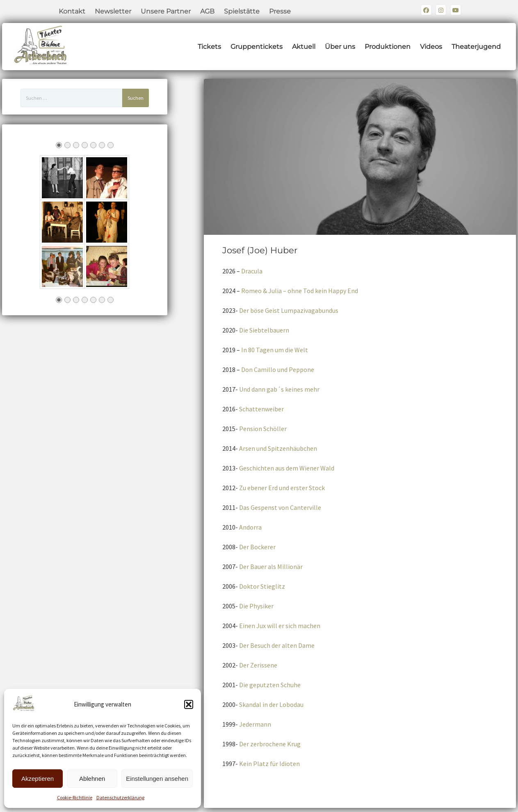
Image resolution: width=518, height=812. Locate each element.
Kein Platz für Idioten (269, 764)
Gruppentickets (257, 47)
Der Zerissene (258, 665)
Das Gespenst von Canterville (280, 507)
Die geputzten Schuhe (270, 685)
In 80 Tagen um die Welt (275, 350)
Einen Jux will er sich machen (280, 626)
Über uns (340, 47)
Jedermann (255, 724)
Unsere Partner (166, 11)
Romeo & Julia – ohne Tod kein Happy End (300, 291)
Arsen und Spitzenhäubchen (278, 448)
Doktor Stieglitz (262, 586)
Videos (431, 47)
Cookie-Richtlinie (75, 797)
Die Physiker (256, 606)
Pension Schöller (263, 429)
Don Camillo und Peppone (278, 369)
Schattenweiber (261, 409)
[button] (189, 704)
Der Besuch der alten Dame (277, 645)
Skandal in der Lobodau (271, 704)
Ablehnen (92, 779)
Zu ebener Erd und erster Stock (282, 488)
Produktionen (388, 47)
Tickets (209, 47)
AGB (207, 11)
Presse (280, 11)
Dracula (252, 271)
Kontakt (72, 11)
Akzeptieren (38, 779)
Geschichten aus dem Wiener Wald (287, 468)
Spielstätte (242, 11)
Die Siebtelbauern (264, 330)
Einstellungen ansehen (157, 779)
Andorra (250, 527)
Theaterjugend (476, 47)
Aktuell (304, 47)
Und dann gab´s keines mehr (279, 389)
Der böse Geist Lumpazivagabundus (289, 310)
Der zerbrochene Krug (270, 744)
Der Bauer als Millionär (271, 567)
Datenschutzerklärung (120, 797)
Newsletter (113, 11)
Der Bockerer (257, 547)
